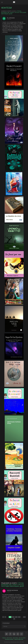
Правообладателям (19, 639)
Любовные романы (9, 639)
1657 (13, 617)
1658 (16, 617)
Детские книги (22, 638)
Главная (4, 638)
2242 (24, 617)
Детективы (15, 638)
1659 (19, 617)
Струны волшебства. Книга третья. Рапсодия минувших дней (14, 12)
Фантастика (9, 638)
